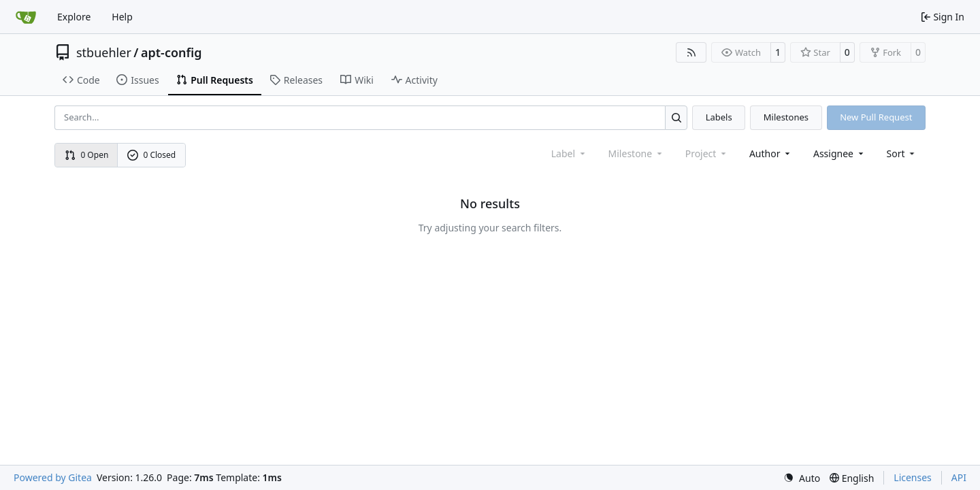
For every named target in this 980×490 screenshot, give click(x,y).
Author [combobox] (771, 153)
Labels (719, 117)
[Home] (26, 17)
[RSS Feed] (691, 52)
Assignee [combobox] (839, 153)
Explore (74, 17)
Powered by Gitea (53, 477)
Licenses (913, 477)
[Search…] (676, 117)
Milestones (786, 117)
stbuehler (104, 52)
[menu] (902, 153)
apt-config (171, 52)
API (959, 477)
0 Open (87, 155)
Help (122, 17)
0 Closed (152, 155)
